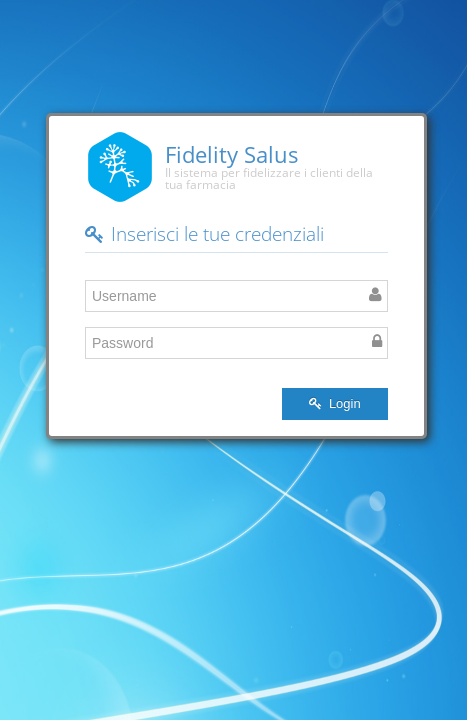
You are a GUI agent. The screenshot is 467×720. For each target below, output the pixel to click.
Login (334, 403)
